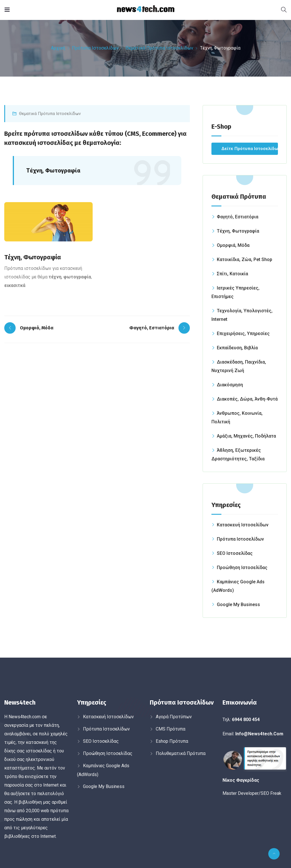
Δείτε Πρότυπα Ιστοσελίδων (250, 149)
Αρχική (58, 48)
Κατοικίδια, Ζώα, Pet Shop (245, 259)
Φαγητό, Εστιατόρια (238, 217)
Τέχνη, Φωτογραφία (238, 231)
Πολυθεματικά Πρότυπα (181, 753)
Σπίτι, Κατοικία (232, 274)
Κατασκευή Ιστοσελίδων (243, 525)
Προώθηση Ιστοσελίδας (242, 568)
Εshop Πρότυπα (172, 741)
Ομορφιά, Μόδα (233, 245)
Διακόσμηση (230, 385)
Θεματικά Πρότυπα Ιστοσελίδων (159, 48)
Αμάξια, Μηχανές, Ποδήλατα (246, 436)
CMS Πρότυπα (171, 729)
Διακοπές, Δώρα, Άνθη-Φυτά (247, 399)
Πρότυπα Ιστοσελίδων (95, 48)
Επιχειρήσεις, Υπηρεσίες (243, 334)
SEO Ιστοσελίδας (235, 553)
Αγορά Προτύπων (174, 717)
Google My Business (238, 605)
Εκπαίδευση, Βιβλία (237, 348)
